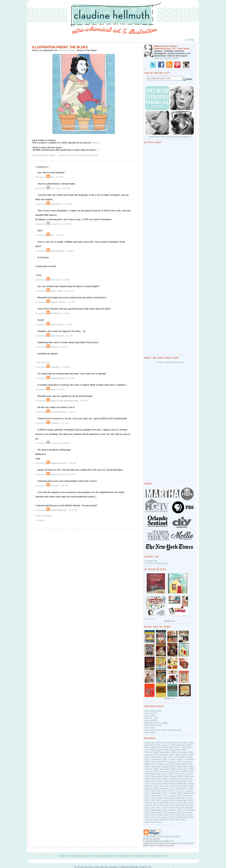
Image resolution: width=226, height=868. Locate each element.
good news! (150, 716)
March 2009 (182, 771)
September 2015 (153, 822)
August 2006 (162, 750)
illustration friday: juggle (156, 723)
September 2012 (184, 800)
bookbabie (55, 313)
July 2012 (156, 800)
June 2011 (168, 791)
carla (53, 389)
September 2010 (184, 783)
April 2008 (170, 764)
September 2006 (178, 750)
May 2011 (156, 791)
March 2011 (182, 788)
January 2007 (151, 755)
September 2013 (159, 810)
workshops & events (112, 856)
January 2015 (151, 820)
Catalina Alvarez (58, 463)
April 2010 (170, 781)
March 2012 (157, 798)
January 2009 (151, 771)
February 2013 (167, 805)
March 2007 (182, 755)
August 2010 (169, 783)
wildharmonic (57, 204)
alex (52, 235)
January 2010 (175, 779)
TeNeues (96, 143)
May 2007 (156, 757)
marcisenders (57, 325)
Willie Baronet (57, 336)
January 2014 (175, 812)
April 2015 (181, 820)
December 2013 (159, 812)
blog (138, 856)
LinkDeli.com (150, 619)
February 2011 (167, 788)
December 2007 (159, 762)
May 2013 (156, 808)
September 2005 (153, 743)
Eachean (55, 423)
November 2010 (167, 786)
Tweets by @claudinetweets (170, 362)
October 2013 (176, 810)
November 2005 (185, 743)
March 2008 (157, 764)
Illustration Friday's (67, 50)
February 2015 (167, 820)
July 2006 (149, 750)
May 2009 (156, 774)
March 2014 (157, 815)
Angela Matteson (59, 510)
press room (129, 856)
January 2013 (151, 805)
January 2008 (175, 762)
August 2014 (169, 817)
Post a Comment (44, 516)
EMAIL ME (152, 561)
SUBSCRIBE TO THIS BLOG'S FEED (162, 837)
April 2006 (163, 747)
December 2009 (159, 779)
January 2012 (175, 795)
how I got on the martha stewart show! (163, 730)
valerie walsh (57, 291)
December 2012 (185, 803)
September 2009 (159, 776)
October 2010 (151, 786)
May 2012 (181, 798)
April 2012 (170, 798)
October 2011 (176, 793)
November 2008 (167, 769)
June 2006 (186, 747)
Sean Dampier (57, 251)
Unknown (55, 367)
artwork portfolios (67, 856)
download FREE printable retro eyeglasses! (170, 137)
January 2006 (169, 745)
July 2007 (179, 757)
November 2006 (167, 752)
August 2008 (169, 767)
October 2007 (176, 759)
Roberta (54, 347)
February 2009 (167, 771)
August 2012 (169, 800)
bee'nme (54, 486)
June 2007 (168, 757)
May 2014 (181, 815)
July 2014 (156, 817)
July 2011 (179, 791)
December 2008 (185, 769)
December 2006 (185, 752)
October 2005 (169, 743)
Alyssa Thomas (58, 474)
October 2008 (151, 769)
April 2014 (170, 815)
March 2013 (182, 805)
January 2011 (151, 788)
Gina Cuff (55, 280)
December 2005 (152, 745)
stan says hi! (151, 713)
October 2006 (151, 752)
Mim (52, 177)
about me (147, 856)
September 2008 (184, 767)
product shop (94, 856)
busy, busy (150, 728)
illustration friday (47, 155)
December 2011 (159, 795)
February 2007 (167, 755)
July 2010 (156, 783)
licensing (81, 856)
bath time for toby (153, 711)
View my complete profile (166, 58)
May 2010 (181, 781)
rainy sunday (151, 720)
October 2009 (176, 776)
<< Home (40, 520)
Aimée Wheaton (58, 412)
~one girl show (43, 362)
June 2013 (168, 808)
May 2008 (181, 764)
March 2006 (150, 747)
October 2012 (151, 803)
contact (157, 856)
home (165, 856)
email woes (150, 732)
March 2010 (157, 781)
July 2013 (179, 808)
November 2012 (167, 803)
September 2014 (184, 817)
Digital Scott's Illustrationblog (64, 401)
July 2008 (156, 767)
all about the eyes (153, 725)
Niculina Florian (58, 378)
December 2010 (185, 786)
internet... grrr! (151, 718)
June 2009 (168, 774)
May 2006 (174, 747)
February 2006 (184, 745)
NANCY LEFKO (58, 302)
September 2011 (159, 793)
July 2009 (179, 774)
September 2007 (159, 759)
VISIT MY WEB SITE (157, 564)
